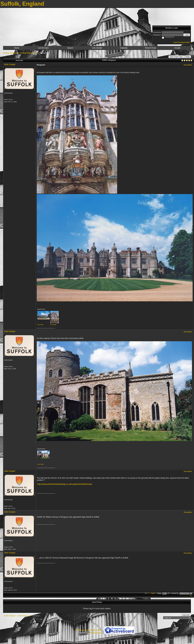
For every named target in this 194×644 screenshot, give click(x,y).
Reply (188, 57)
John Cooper (10, 64)
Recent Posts (151, 48)
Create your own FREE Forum (89, 630)
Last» (153, 593)
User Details (97, 48)
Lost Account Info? (182, 42)
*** (191, 596)
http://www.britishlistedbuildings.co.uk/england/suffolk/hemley (65, 484)
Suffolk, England (10, 53)
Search (70, 48)
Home (17, 48)
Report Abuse (96, 633)
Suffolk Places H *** (29, 53)
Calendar (124, 48)
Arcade (177, 48)
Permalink (188, 65)
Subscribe (186, 615)
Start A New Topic (176, 57)
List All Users (43, 48)
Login (187, 35)
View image (40, 325)
